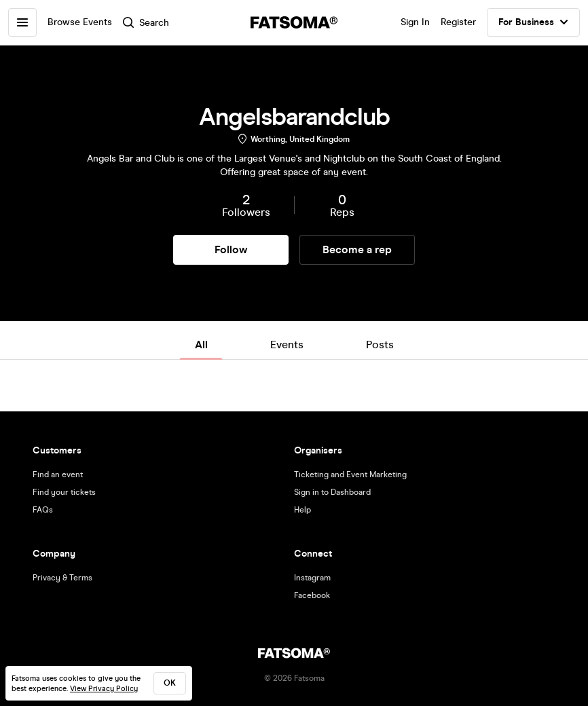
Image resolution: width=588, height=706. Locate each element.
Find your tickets (64, 492)
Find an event (58, 475)
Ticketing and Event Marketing (350, 475)
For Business (533, 22)
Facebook (312, 595)
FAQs (43, 510)
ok (170, 683)
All (201, 345)
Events (287, 345)
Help (302, 510)
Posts (380, 345)
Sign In (415, 22)
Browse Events (80, 22)
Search (146, 23)
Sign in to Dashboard (332, 492)
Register (458, 22)
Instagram (312, 578)
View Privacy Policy (104, 689)
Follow (231, 249)
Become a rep (357, 249)
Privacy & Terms (62, 578)
